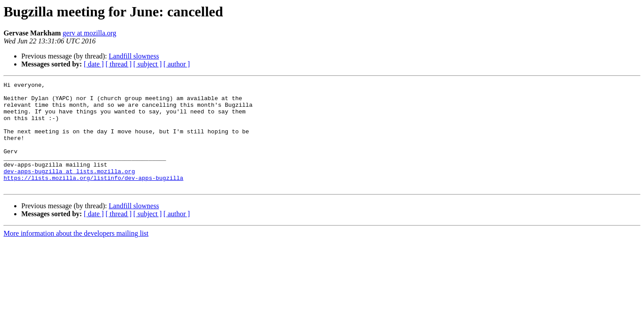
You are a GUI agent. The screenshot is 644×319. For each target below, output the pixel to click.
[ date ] (94, 64)
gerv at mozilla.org (89, 33)
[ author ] (177, 64)
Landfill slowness (134, 56)
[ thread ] (119, 64)
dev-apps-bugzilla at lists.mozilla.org (69, 190)
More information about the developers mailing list (76, 255)
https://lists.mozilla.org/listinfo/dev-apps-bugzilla (94, 198)
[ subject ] (148, 64)
